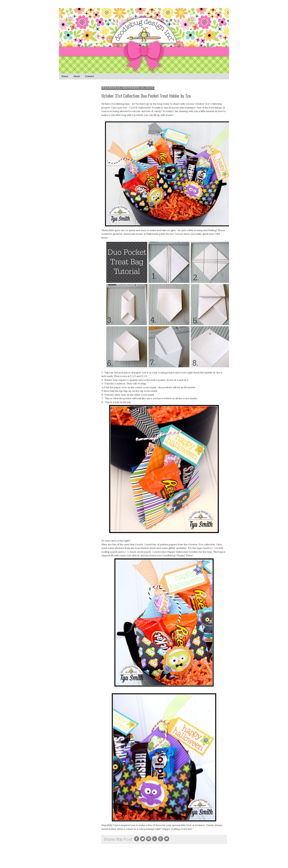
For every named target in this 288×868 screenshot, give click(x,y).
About (77, 76)
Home (65, 76)
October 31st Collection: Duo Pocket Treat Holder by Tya (146, 96)
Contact (89, 76)
